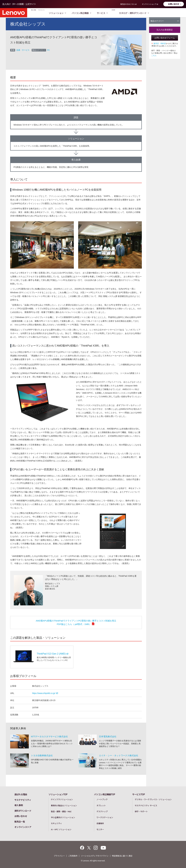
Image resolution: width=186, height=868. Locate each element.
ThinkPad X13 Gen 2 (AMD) (53, 654)
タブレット (101, 805)
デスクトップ (102, 811)
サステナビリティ (60, 13)
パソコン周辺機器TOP (105, 794)
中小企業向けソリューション (63, 817)
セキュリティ (57, 823)
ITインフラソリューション (62, 799)
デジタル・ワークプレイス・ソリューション (153, 799)
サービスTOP (139, 794)
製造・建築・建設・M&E (61, 811)
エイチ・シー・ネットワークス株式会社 (119, 755)
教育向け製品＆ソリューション (64, 805)
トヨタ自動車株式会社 (42, 755)
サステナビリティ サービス (146, 805)
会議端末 (100, 823)
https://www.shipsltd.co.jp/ (45, 693)
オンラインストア (23, 827)
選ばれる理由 (39, 13)
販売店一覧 (20, 822)
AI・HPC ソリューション (61, 829)
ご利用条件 (73, 856)
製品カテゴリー (165, 21)
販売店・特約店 (160, 43)
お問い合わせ (174, 4)
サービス (127, 13)
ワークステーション (105, 817)
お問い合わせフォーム (165, 38)
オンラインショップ (149, 4)
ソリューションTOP (58, 794)
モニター (100, 829)
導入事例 (143, 13)
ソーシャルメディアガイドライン (95, 856)
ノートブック (102, 799)
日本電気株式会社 (108, 736)
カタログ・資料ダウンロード (167, 13)
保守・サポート (141, 811)
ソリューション (82, 13)
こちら (154, 56)
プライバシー (59, 856)
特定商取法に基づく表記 (122, 856)
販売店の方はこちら (128, 4)
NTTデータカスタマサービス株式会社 (49, 736)
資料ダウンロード (23, 811)
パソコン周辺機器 (106, 13)
